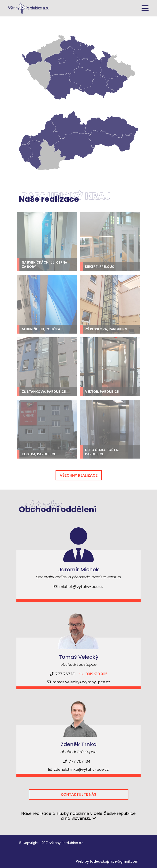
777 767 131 (63, 674)
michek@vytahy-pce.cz (79, 587)
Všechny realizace (79, 475)
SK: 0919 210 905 (93, 674)
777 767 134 (77, 761)
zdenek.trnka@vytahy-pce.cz (78, 769)
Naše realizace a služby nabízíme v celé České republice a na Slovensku (78, 816)
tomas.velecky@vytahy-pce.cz (78, 682)
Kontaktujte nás (78, 794)
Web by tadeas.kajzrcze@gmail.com (107, 861)
